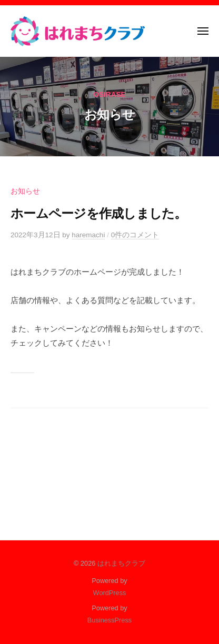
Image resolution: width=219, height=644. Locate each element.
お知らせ (25, 191)
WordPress (110, 593)
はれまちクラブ (121, 563)
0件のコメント (135, 235)
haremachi (88, 235)
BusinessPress (109, 620)
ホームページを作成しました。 (99, 213)
